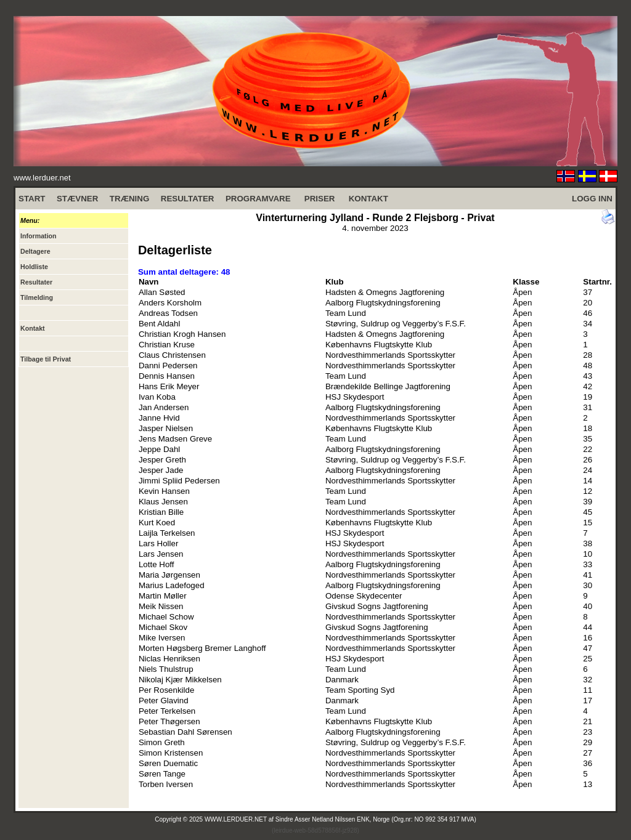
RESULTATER (188, 199)
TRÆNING (129, 199)
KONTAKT (368, 199)
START (32, 199)
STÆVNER (77, 199)
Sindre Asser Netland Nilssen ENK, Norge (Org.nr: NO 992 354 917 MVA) (376, 819)
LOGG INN (592, 199)
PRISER (320, 199)
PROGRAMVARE (258, 199)
